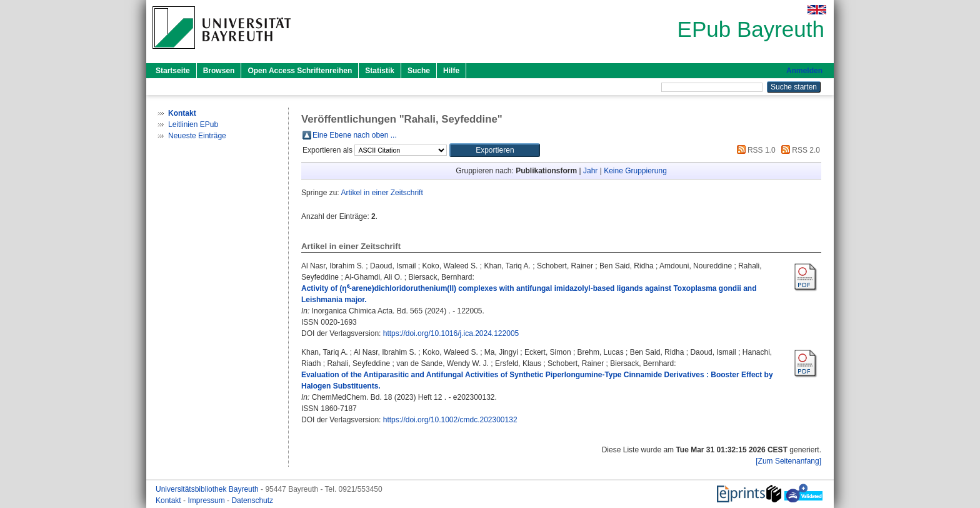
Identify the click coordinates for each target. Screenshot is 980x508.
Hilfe (451, 71)
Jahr (590, 171)
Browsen (219, 71)
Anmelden (804, 71)
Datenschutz (252, 500)
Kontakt (169, 500)
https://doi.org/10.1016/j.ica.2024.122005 (451, 333)
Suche (419, 71)
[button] (495, 150)
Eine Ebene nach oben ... (355, 135)
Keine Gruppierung (635, 171)
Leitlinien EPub (193, 124)
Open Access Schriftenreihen (300, 71)
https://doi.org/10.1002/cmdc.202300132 (450, 420)
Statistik (380, 71)
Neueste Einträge (197, 136)
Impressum (207, 500)
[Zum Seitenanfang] (788, 461)
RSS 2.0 (799, 150)
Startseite (173, 71)
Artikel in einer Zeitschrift (382, 193)
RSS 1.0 (754, 150)
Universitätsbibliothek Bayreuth (208, 489)
